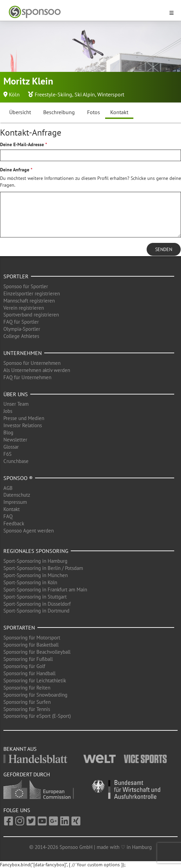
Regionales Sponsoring (36, 551)
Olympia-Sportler (22, 329)
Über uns (16, 394)
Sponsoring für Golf (24, 666)
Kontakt (119, 112)
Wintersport (111, 94)
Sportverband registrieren (31, 315)
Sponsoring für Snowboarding (35, 695)
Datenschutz (17, 495)
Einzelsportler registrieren (32, 293)
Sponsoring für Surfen (27, 702)
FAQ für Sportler (21, 322)
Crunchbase (16, 461)
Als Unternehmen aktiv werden (37, 370)
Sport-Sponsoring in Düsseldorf (37, 604)
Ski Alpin (85, 94)
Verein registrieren (24, 308)
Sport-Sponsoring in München (36, 575)
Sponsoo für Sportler (26, 286)
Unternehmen (23, 353)
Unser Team (16, 404)
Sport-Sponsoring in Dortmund (36, 611)
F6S (7, 454)
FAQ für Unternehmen (27, 377)
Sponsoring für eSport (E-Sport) (37, 716)
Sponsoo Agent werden (29, 531)
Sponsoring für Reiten (27, 688)
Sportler (16, 276)
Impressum (15, 502)
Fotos (94, 112)
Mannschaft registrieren (29, 301)
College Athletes (21, 336)
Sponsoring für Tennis (27, 709)
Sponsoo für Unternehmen (32, 363)
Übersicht (20, 112)
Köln (14, 94)
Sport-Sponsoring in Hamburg (35, 561)
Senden (164, 249)
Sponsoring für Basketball (31, 645)
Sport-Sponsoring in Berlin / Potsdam (43, 568)
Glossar (11, 447)
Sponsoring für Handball (29, 673)
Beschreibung (59, 112)
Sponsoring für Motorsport (32, 638)
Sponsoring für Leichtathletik (35, 680)
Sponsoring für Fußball (28, 659)
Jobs (8, 411)
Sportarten (19, 627)
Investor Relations (23, 425)
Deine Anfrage (15, 170)
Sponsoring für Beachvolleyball (37, 652)
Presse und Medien (24, 418)
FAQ (8, 516)
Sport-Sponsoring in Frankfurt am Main (45, 590)
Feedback (14, 523)
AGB (8, 488)
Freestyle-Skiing (53, 94)
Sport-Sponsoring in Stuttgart (35, 597)
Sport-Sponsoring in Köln (30, 582)
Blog (8, 432)
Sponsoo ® (18, 478)
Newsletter (15, 440)
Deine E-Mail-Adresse (22, 144)
